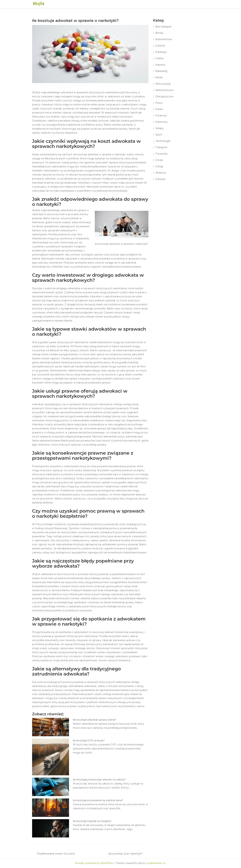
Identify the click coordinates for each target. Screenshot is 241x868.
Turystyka (161, 154)
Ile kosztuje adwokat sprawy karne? (95, 720)
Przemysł (161, 116)
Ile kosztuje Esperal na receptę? (92, 821)
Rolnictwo (162, 122)
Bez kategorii (163, 27)
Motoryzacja (163, 84)
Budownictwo (164, 39)
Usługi (159, 166)
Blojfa (39, 4)
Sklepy (160, 128)
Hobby (160, 58)
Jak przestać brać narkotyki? (125, 854)
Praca (159, 103)
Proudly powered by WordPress (95, 863)
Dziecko (160, 46)
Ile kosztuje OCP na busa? (89, 741)
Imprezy (160, 65)
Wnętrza (161, 173)
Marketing (161, 71)
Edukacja (161, 52)
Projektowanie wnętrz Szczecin (56, 854)
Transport (161, 147)
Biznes (159, 33)
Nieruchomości (165, 90)
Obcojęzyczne (164, 96)
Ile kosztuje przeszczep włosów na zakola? (99, 780)
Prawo (159, 109)
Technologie (163, 141)
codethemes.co (156, 863)
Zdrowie (160, 179)
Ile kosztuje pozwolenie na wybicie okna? (98, 800)
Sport (159, 135)
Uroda (159, 160)
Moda (159, 77)
